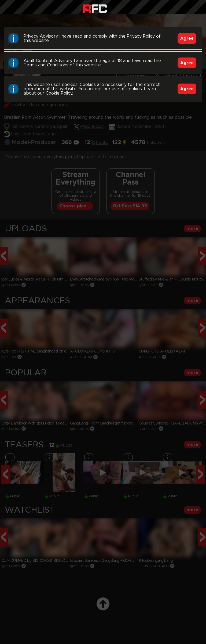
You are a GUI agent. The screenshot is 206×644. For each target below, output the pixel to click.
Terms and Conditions (46, 65)
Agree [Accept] (187, 38)
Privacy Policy (141, 36)
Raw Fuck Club (95, 8)
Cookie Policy (59, 93)
